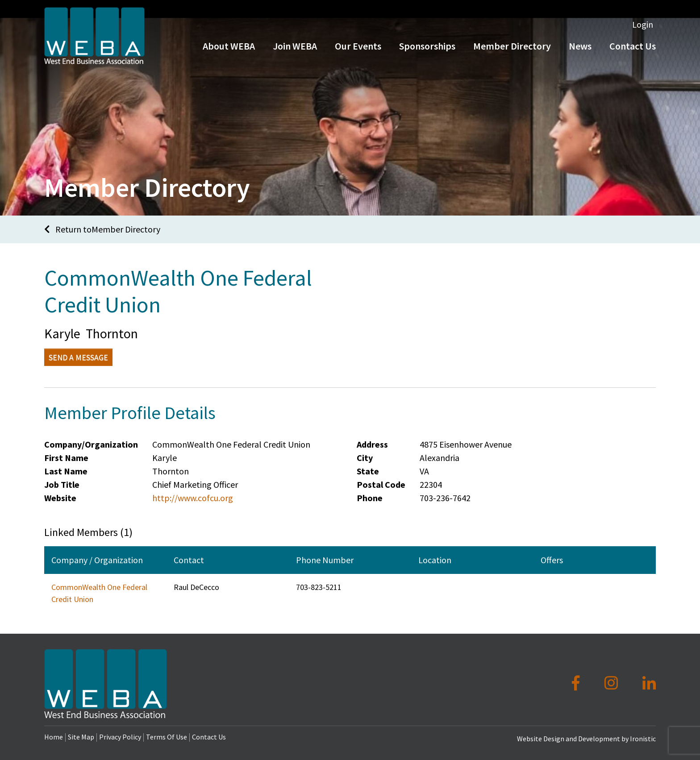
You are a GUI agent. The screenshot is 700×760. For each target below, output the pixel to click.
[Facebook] (577, 683)
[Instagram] (613, 683)
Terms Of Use (167, 737)
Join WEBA (295, 53)
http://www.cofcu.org (193, 498)
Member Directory (512, 53)
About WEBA (229, 53)
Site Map (81, 737)
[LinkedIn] (649, 683)
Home (54, 737)
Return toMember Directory (102, 229)
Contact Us (633, 53)
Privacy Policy (120, 737)
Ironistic (643, 739)
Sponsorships (427, 53)
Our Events (358, 53)
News (580, 53)
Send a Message (78, 357)
